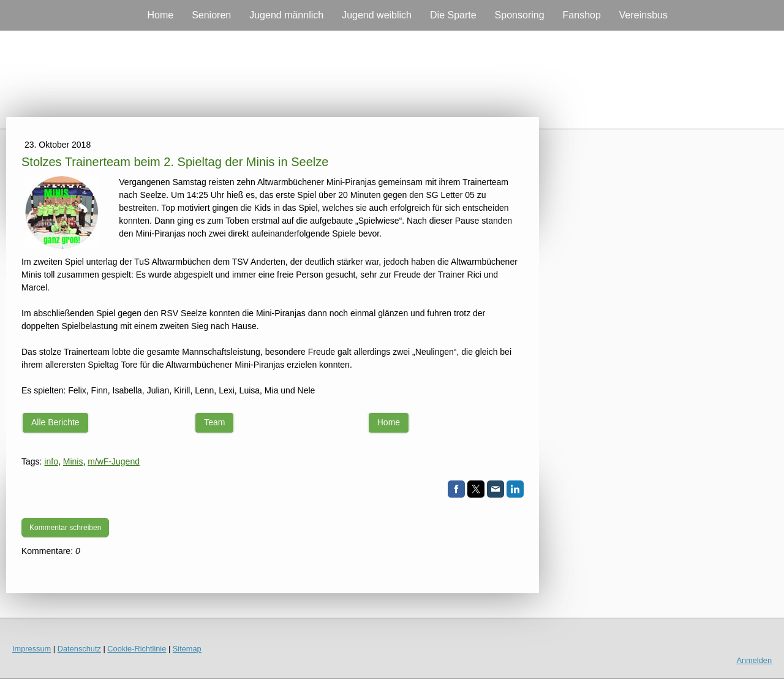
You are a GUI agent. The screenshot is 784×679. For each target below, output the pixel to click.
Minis (73, 461)
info (51, 461)
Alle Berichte (55, 422)
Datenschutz (79, 649)
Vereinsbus (643, 15)
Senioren (211, 15)
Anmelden (754, 660)
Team (214, 422)
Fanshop (582, 15)
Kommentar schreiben (65, 528)
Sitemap (187, 649)
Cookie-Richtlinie (137, 649)
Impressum (32, 649)
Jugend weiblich (377, 15)
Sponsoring (520, 15)
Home (160, 15)
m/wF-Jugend (114, 461)
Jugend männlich (286, 15)
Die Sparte (453, 15)
